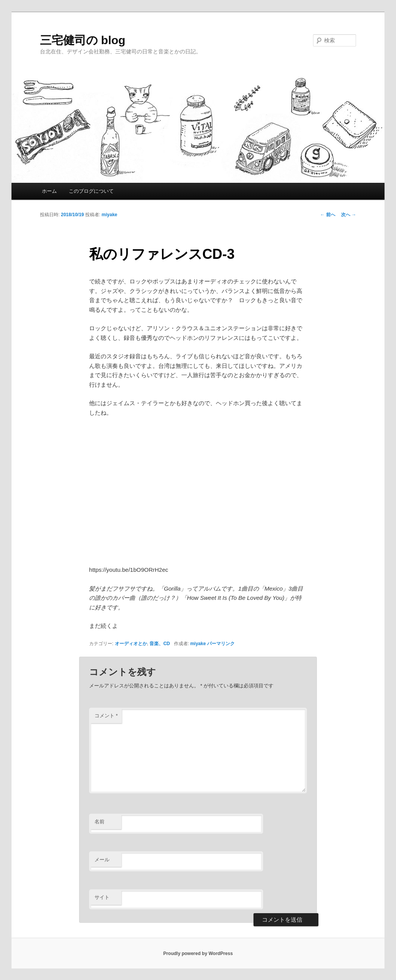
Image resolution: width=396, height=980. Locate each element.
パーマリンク (221, 644)
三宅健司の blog (83, 40)
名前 (99, 822)
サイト (102, 897)
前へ (328, 215)
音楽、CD (160, 644)
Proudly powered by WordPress (198, 954)
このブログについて (91, 191)
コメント (106, 716)
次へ (349, 215)
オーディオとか (131, 644)
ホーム (49, 191)
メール (102, 860)
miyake (110, 215)
